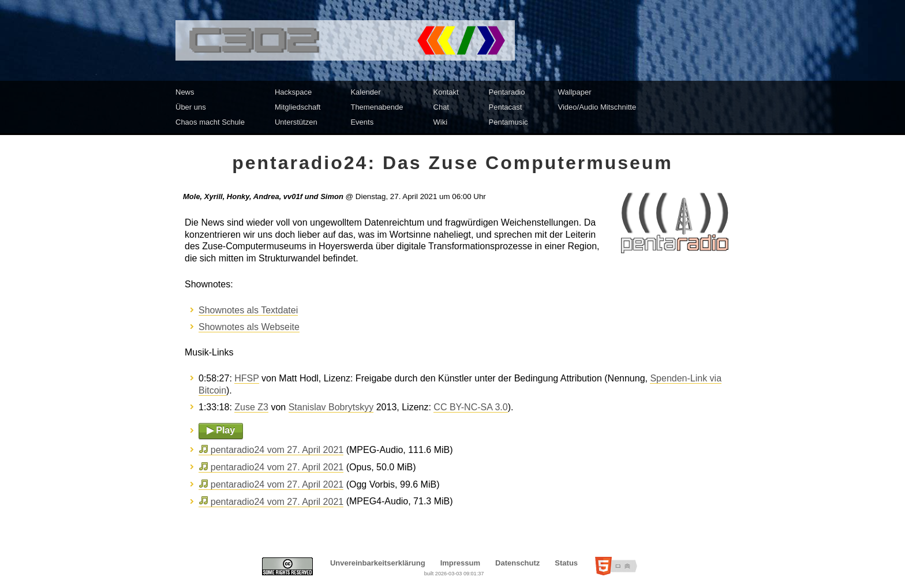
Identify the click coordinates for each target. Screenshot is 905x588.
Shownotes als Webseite (249, 327)
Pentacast (506, 107)
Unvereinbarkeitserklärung (378, 563)
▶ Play (221, 430)
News (185, 92)
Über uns (191, 107)
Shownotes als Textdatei (248, 310)
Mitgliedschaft (298, 107)
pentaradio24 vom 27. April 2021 (277, 450)
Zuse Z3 (251, 407)
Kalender (365, 92)
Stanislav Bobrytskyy (331, 407)
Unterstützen (296, 122)
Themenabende (377, 107)
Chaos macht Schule (210, 122)
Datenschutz (517, 563)
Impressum (460, 563)
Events (362, 122)
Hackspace (293, 92)
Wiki (441, 122)
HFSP (246, 378)
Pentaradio (507, 92)
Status (566, 563)
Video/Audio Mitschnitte (597, 107)
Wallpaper (575, 92)
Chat (441, 107)
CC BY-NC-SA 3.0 (470, 407)
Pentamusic (508, 122)
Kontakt (446, 92)
